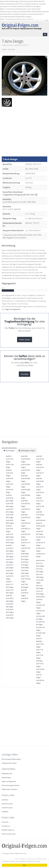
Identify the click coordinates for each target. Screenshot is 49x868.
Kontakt (24, 374)
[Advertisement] (24, 133)
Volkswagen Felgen (27, 450)
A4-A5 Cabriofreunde (9, 834)
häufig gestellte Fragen (9, 763)
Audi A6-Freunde (7, 808)
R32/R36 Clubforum (8, 830)
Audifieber (5, 812)
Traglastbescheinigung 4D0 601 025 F (20, 195)
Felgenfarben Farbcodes (10, 789)
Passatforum (6, 826)
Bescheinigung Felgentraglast (11, 759)
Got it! (25, 865)
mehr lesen (25, 340)
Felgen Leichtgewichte (13, 309)
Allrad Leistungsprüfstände (10, 785)
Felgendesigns (6, 777)
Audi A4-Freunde (7, 804)
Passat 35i (5, 822)
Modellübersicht (7, 773)
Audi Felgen (9, 450)
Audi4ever (5, 800)
